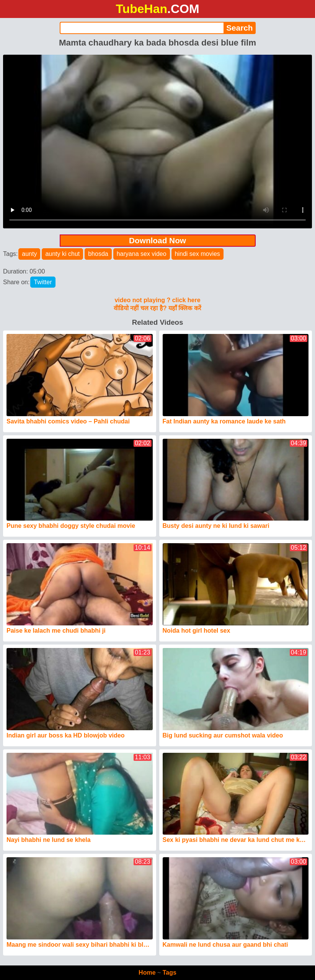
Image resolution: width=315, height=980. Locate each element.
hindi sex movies (197, 254)
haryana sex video (142, 254)
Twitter (43, 282)
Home (147, 973)
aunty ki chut (62, 254)
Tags (170, 973)
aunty (29, 254)
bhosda (98, 254)
